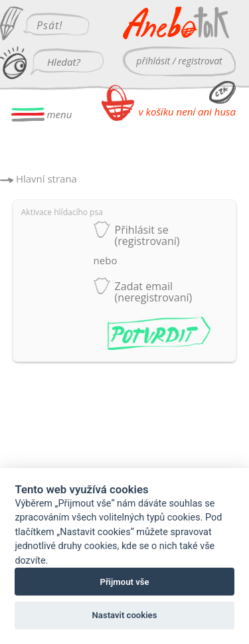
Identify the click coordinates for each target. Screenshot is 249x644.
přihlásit (153, 61)
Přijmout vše (124, 582)
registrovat (200, 61)
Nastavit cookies (125, 615)
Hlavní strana (46, 179)
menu (42, 115)
